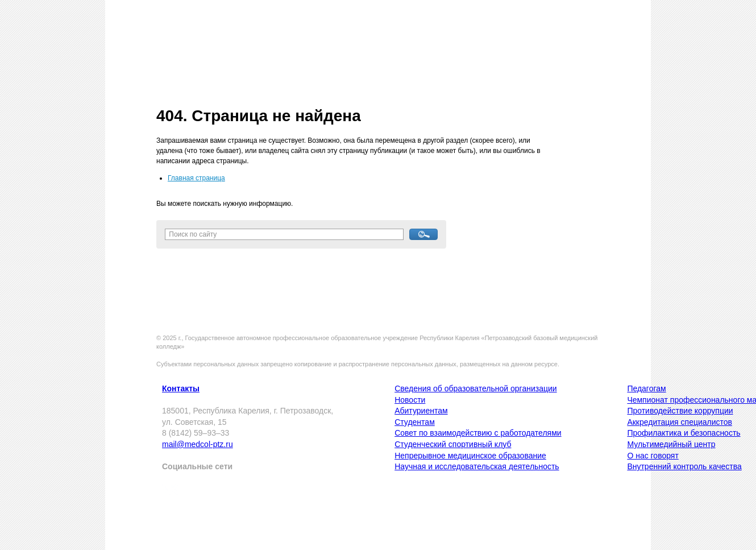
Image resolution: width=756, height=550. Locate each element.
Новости (410, 400)
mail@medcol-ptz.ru (198, 444)
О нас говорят (653, 456)
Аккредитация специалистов (680, 422)
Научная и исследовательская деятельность (477, 466)
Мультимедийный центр (671, 444)
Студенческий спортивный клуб (453, 444)
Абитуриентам (421, 411)
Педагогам (646, 388)
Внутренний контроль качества (684, 466)
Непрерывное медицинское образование (470, 456)
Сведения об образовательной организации (475, 388)
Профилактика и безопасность (684, 433)
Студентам (415, 422)
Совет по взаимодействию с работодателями (478, 433)
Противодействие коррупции (680, 411)
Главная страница (196, 178)
